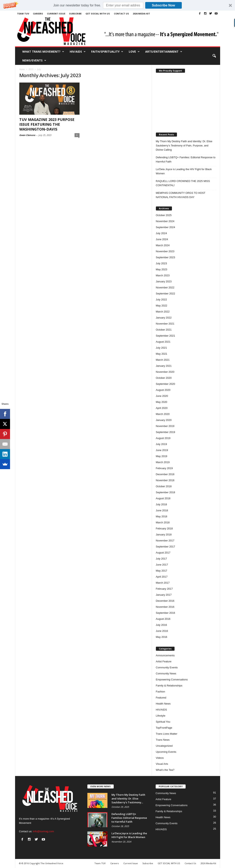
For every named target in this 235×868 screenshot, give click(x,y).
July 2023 (161, 263)
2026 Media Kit (141, 14)
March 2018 (163, 522)
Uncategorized (164, 746)
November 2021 (165, 324)
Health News (163, 704)
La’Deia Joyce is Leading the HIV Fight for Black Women (184, 171)
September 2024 (166, 227)
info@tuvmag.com (43, 831)
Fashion (160, 692)
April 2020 (162, 408)
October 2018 (164, 486)
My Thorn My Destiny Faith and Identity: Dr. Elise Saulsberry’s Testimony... (128, 799)
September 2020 (166, 384)
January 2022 (164, 318)
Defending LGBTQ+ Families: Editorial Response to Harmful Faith (186, 159)
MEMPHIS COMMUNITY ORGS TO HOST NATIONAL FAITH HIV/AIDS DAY (181, 195)
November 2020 (165, 372)
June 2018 (162, 510)
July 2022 (161, 300)
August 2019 (163, 438)
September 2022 (166, 294)
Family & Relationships (169, 686)
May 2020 (162, 402)
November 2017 (165, 541)
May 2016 (162, 637)
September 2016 (166, 613)
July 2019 (161, 444)
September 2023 (166, 257)
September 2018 (166, 492)
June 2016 (162, 631)
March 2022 (163, 312)
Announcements (165, 655)
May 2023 (162, 269)
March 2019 (163, 462)
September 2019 (166, 432)
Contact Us (121, 14)
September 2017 (166, 547)
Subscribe (75, 14)
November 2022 (165, 287)
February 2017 (164, 589)
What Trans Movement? (43, 52)
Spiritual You (163, 722)
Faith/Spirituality (107, 52)
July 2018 (161, 504)
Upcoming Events (166, 752)
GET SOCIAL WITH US (98, 14)
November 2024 (165, 221)
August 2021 (163, 342)
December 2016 (165, 601)
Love (134, 52)
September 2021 (166, 336)
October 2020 (164, 378)
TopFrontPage (164, 728)
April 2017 (162, 577)
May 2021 (162, 354)
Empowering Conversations (172, 680)
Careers (38, 14)
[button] (117, 5)
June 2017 (162, 565)
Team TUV (23, 14)
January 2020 (164, 420)
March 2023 (163, 275)
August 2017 (163, 553)
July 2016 (161, 625)
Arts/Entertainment (164, 52)
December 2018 (165, 474)
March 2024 (163, 245)
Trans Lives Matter (167, 734)
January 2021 (164, 366)
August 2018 (163, 498)
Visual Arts (162, 764)
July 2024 (161, 233)
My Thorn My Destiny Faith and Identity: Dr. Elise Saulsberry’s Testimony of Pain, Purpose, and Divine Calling (184, 146)
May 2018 (162, 516)
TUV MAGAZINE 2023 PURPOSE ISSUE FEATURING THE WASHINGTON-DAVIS (47, 124)
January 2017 (164, 595)
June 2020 (162, 396)
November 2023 (165, 251)
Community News (166, 673)
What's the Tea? (165, 770)
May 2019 (162, 456)
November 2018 (165, 480)
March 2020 (163, 414)
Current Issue (56, 14)
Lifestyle (161, 716)
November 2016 (165, 607)
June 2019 (162, 450)
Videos (160, 758)
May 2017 (162, 571)
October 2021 (164, 330)
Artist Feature (164, 661)
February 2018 (164, 528)
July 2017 (161, 559)
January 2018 (164, 535)
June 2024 (162, 239)
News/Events (34, 60)
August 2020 (163, 390)
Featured (161, 698)
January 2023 (164, 281)
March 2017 (163, 583)
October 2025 (164, 215)
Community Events (167, 667)
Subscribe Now (163, 5)
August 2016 (163, 619)
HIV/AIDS (78, 52)
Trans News (163, 740)
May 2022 (162, 306)
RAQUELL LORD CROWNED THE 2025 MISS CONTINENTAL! (183, 183)
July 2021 (161, 348)
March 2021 (163, 360)
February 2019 (164, 468)
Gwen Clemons (27, 135)
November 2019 (165, 426)
